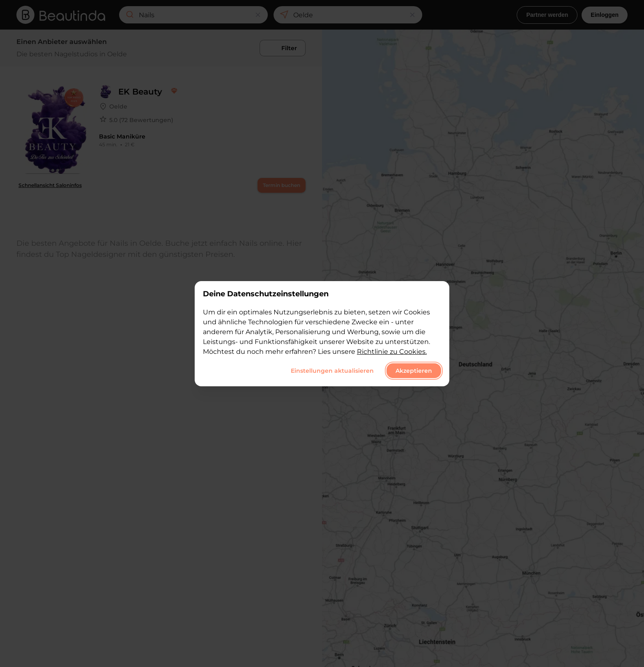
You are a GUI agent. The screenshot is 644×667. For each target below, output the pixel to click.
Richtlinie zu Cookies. (392, 352)
